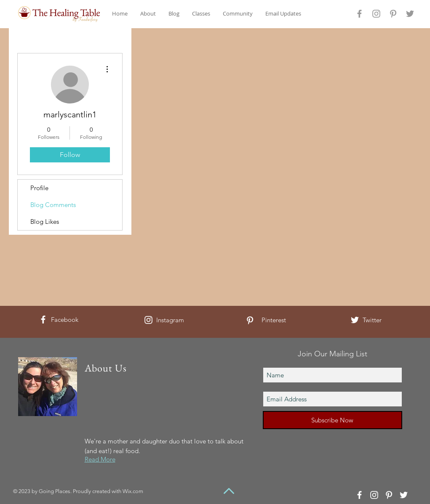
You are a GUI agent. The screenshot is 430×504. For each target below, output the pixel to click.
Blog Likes (45, 221)
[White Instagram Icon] (148, 320)
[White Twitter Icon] (355, 320)
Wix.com (133, 491)
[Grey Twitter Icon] (410, 14)
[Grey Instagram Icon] (376, 14)
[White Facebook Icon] (43, 320)
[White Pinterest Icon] (250, 320)
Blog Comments (53, 205)
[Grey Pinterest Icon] (393, 14)
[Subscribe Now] (333, 420)
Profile (39, 188)
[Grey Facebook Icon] (359, 14)
